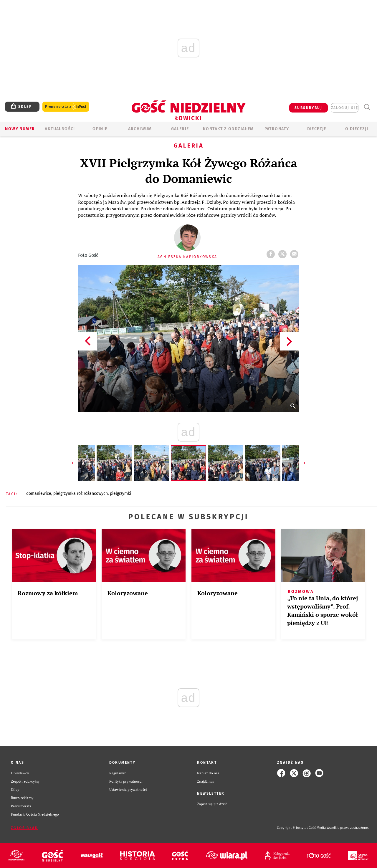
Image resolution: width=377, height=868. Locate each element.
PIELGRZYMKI (120, 493)
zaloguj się (345, 108)
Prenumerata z (66, 107)
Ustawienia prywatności (128, 790)
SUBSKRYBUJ (308, 108)
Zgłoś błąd (24, 828)
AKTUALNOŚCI (60, 129)
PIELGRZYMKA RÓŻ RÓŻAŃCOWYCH (81, 493)
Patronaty (277, 129)
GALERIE (180, 129)
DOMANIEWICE (39, 493)
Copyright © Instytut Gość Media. (302, 828)
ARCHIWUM (140, 129)
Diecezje (317, 129)
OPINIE (100, 129)
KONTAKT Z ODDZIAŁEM (228, 129)
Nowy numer (20, 129)
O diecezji (357, 129)
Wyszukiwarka (367, 107)
